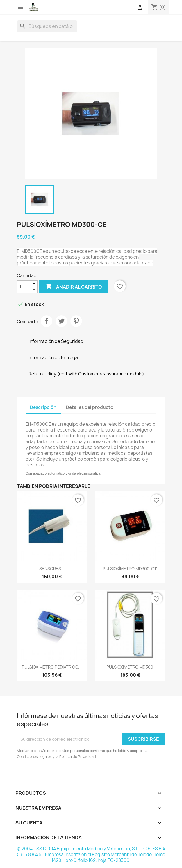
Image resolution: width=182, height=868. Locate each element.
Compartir (47, 321)
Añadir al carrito (74, 287)
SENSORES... (52, 569)
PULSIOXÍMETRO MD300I (130, 667)
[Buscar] (47, 26)
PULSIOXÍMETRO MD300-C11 (130, 569)
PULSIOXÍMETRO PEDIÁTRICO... (52, 667)
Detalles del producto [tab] (90, 407)
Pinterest (76, 321)
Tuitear (61, 321)
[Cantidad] (24, 287)
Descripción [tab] (43, 407)
